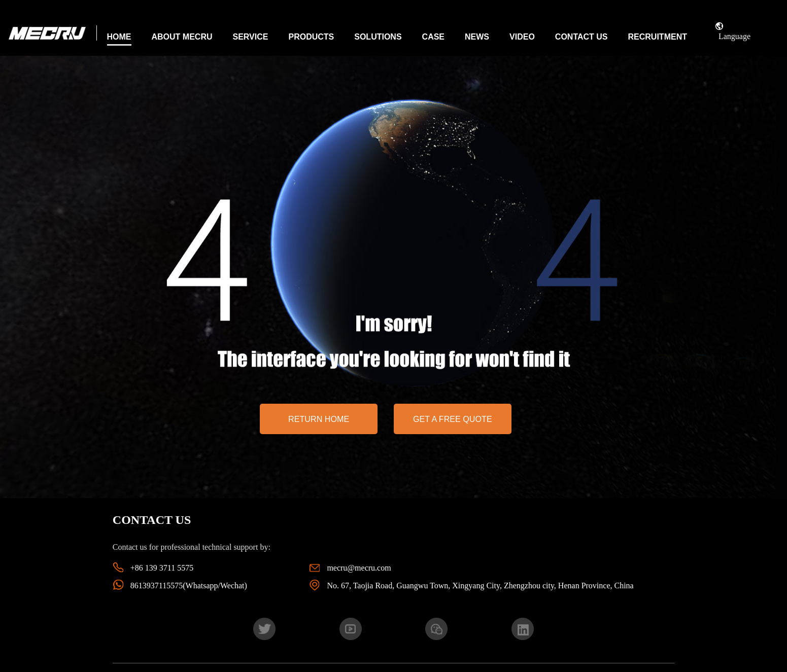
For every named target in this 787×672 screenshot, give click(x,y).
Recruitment (658, 37)
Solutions (378, 37)
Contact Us (581, 37)
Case (433, 37)
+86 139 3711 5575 (162, 568)
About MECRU (182, 37)
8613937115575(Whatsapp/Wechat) (189, 586)
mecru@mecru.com (359, 568)
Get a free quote (453, 419)
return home (319, 419)
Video (522, 37)
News (477, 37)
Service (251, 37)
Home (119, 37)
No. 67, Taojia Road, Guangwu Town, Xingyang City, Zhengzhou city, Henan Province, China (480, 586)
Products (311, 37)
